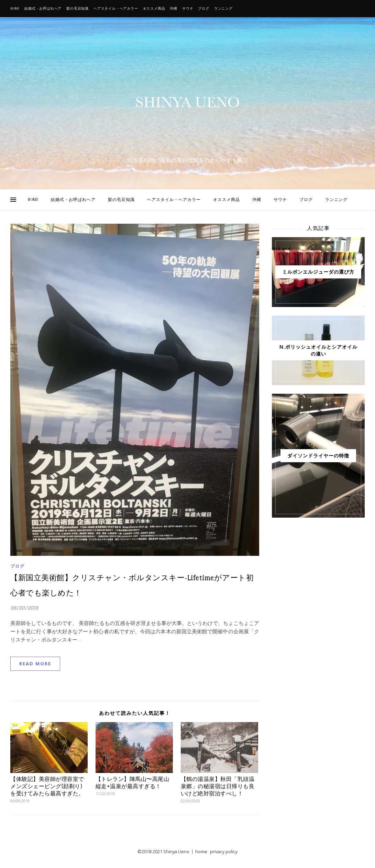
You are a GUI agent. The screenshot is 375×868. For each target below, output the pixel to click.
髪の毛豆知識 (78, 9)
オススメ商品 (154, 9)
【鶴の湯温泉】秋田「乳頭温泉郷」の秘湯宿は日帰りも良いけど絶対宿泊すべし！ (218, 786)
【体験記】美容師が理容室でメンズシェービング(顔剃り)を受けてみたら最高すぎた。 (47, 786)
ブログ (203, 9)
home (201, 851)
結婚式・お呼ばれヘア (43, 9)
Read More (35, 664)
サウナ (188, 9)
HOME (15, 9)
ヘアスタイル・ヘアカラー (116, 9)
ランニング (223, 9)
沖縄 (174, 9)
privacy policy (224, 851)
